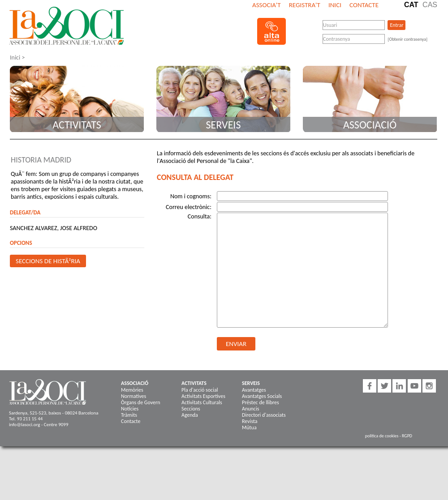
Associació (370, 125)
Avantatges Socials (262, 396)
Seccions (191, 409)
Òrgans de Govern (140, 402)
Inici (335, 5)
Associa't (266, 5)
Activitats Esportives (203, 396)
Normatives (134, 396)
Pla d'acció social (200, 390)
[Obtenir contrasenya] (407, 39)
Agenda (190, 415)
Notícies (130, 409)
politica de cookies (382, 436)
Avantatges (254, 390)
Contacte (364, 5)
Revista (250, 421)
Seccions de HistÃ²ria (48, 261)
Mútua (249, 427)
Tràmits (129, 415)
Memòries (132, 390)
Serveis (224, 125)
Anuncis (250, 409)
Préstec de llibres (261, 402)
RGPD (407, 436)
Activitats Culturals (202, 402)
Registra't (305, 5)
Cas (430, 5)
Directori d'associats (264, 415)
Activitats (77, 125)
